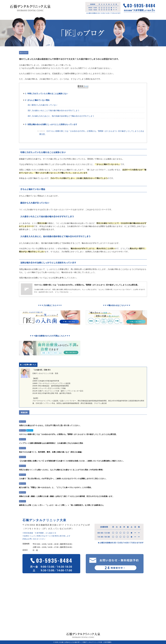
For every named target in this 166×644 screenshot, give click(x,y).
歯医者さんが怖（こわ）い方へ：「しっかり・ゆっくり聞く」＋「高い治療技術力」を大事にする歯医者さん (61, 505)
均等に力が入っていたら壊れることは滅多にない (46, 94)
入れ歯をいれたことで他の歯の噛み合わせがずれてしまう (54, 110)
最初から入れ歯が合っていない (43, 105)
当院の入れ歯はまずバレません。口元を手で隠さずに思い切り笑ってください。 (50, 425)
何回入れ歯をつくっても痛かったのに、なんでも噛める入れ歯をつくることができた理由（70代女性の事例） (62, 470)
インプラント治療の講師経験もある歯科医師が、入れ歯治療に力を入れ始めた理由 (51, 443)
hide (86, 86)
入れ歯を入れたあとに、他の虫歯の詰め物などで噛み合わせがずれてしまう (61, 116)
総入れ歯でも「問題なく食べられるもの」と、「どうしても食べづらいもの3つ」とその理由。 (56, 487)
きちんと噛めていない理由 (37, 100)
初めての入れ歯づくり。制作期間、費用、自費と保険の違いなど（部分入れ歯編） (51, 452)
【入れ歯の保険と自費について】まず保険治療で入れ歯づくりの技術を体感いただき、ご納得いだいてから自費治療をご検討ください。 (72, 461)
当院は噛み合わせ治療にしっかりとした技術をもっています (51, 124)
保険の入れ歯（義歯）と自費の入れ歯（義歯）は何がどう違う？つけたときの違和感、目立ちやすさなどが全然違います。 (67, 496)
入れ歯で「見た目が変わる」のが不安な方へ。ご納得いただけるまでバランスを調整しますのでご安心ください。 (63, 479)
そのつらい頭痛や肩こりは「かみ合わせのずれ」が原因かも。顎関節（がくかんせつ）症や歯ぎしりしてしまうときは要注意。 (92, 133)
